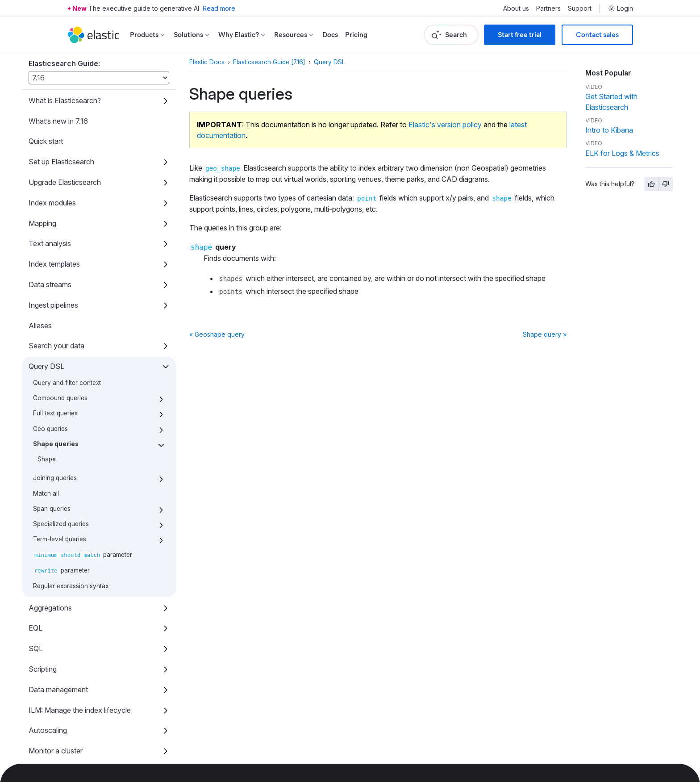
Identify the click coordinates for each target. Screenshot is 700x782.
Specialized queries (61, 293)
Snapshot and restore (63, 582)
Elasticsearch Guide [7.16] (269, 62)
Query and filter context (67, 152)
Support (580, 8)
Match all (46, 263)
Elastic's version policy (445, 125)
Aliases (40, 95)
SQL (36, 418)
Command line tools (60, 643)
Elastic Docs (207, 62)
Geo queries (50, 198)
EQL (35, 397)
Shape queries (56, 213)
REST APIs (47, 684)
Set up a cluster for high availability (84, 561)
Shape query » (545, 334)
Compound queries (60, 167)
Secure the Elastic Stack (68, 602)
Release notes (52, 725)
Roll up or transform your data (77, 541)
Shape (47, 229)
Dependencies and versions (73, 745)
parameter (83, 324)
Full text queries (55, 183)
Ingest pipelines (53, 75)
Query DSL (46, 136)
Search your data (56, 115)
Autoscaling (48, 500)
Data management (58, 459)
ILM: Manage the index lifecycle (80, 480)
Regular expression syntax (71, 355)
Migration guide (53, 704)
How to (41, 664)
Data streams (50, 54)
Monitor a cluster (56, 520)
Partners (548, 8)
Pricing (356, 35)
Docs (330, 35)
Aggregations (50, 377)
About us (516, 8)
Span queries (52, 278)
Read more (219, 8)
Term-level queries (60, 309)
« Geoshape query (217, 334)
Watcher (42, 623)
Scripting (43, 439)
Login (621, 8)
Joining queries (55, 247)
